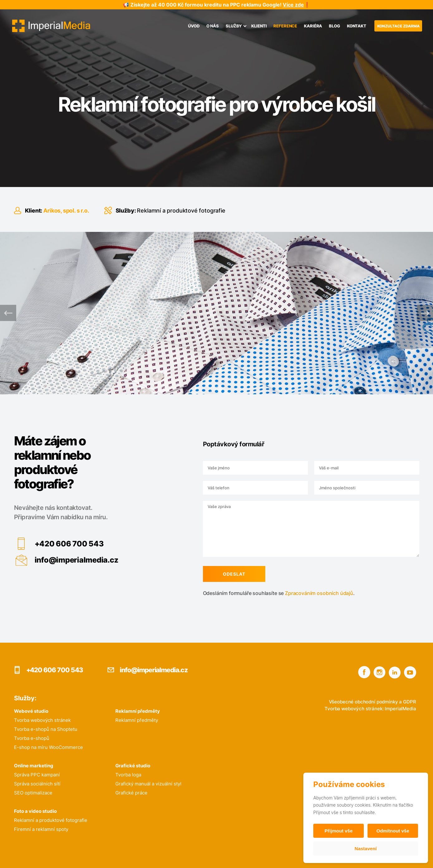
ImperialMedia (400, 709)
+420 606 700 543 (65, 544)
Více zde (293, 5)
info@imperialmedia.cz (72, 560)
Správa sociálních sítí (37, 784)
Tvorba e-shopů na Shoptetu (46, 729)
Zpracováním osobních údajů (315, 593)
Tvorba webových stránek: (354, 709)
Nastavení (366, 849)
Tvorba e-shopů (32, 738)
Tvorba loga (128, 775)
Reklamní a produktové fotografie (181, 211)
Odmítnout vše (393, 831)
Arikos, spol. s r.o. (66, 211)
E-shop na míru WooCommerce (48, 747)
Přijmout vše (339, 831)
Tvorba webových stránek (42, 720)
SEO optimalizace (33, 793)
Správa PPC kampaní (37, 775)
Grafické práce (131, 793)
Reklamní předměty (137, 720)
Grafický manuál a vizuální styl (148, 784)
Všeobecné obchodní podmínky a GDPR (373, 702)
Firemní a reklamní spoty (41, 829)
